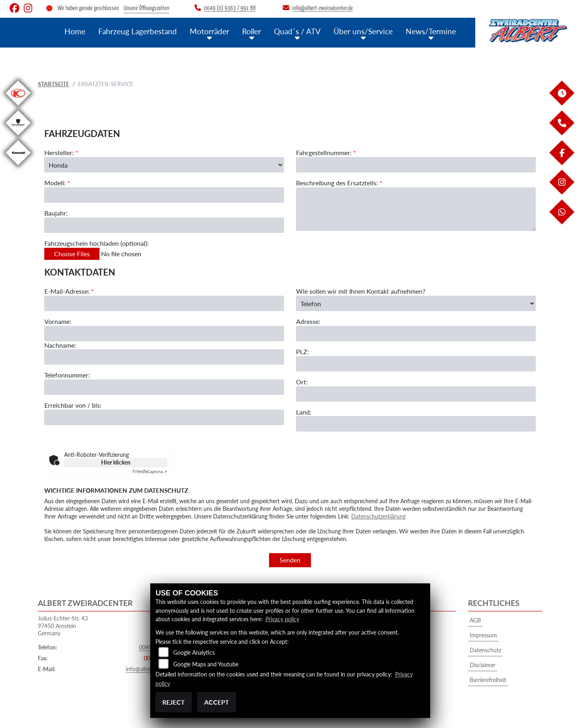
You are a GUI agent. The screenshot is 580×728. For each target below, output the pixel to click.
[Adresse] (416, 334)
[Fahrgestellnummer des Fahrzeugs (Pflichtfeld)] (416, 165)
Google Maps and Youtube (206, 664)
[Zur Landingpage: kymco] (18, 107)
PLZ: (302, 352)
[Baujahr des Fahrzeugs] (164, 225)
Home (75, 31)
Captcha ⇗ (150, 471)
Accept (217, 702)
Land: (304, 412)
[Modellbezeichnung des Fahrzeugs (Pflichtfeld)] (164, 195)
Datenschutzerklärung (378, 516)
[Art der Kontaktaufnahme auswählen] (416, 303)
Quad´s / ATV (297, 31)
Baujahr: (56, 213)
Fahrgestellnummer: (324, 152)
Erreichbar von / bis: (73, 405)
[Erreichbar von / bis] (164, 417)
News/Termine (431, 31)
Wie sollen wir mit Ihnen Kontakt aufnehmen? (361, 291)
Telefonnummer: (67, 375)
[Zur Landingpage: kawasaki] (18, 167)
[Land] (416, 424)
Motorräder (209, 31)
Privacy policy (282, 619)
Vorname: (58, 321)
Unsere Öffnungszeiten (146, 8)
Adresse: (308, 322)
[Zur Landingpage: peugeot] (18, 137)
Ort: (302, 382)
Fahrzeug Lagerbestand (138, 31)
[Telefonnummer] (164, 388)
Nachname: (60, 345)
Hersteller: (59, 152)
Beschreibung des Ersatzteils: (339, 183)
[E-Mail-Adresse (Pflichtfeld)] (164, 303)
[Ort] (416, 394)
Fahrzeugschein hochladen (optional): (96, 243)
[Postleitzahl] (416, 364)
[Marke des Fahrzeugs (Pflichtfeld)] (164, 165)
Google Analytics (194, 652)
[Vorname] (164, 334)
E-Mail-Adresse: (69, 291)
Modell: (55, 183)
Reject (174, 702)
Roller (252, 31)
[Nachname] (164, 357)
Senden (290, 560)
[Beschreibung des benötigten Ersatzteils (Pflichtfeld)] (416, 209)
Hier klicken (116, 462)
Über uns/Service (363, 31)
